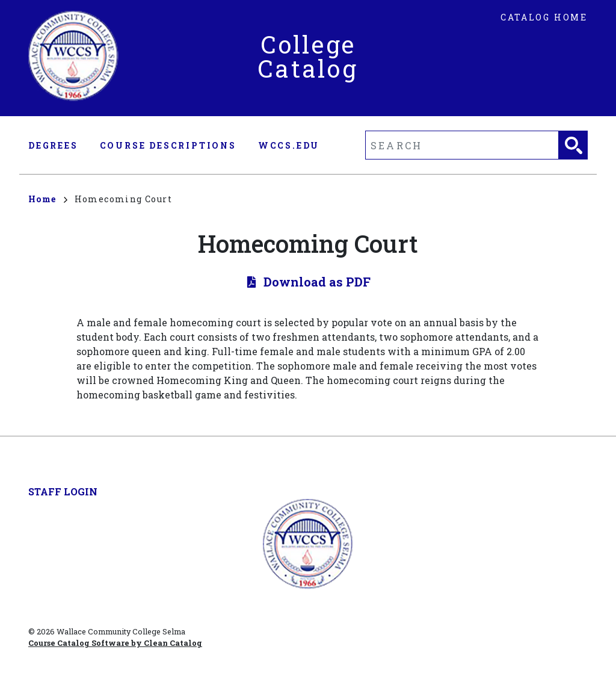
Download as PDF (317, 282)
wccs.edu (289, 145)
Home (48, 199)
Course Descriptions (168, 145)
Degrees (53, 145)
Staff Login (63, 491)
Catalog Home (544, 17)
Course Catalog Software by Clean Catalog (115, 643)
